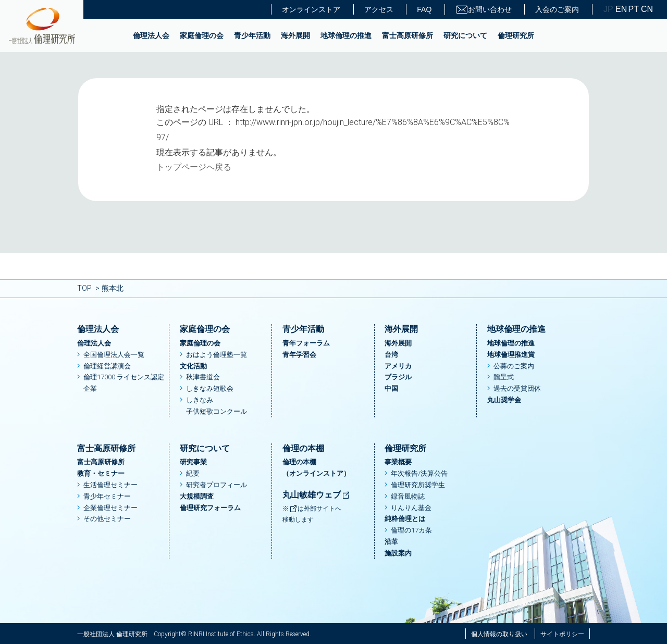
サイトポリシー (562, 634)
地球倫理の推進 (346, 35)
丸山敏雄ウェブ (316, 495)
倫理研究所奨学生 (418, 485)
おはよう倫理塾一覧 (217, 355)
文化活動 (193, 366)
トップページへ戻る (194, 167)
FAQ (424, 9)
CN (646, 9)
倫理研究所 (516, 35)
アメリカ (398, 366)
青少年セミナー (107, 496)
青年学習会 (299, 355)
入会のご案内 (557, 9)
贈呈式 (504, 377)
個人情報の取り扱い (499, 634)
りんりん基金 (411, 508)
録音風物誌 (408, 496)
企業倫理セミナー (110, 508)
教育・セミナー (101, 473)
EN (621, 9)
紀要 (193, 473)
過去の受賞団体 (517, 388)
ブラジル (398, 377)
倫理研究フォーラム (210, 508)
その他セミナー (107, 519)
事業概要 (398, 462)
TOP (84, 288)
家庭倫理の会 (202, 35)
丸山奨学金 (504, 400)
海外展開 (295, 35)
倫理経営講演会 (107, 366)
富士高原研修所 (407, 35)
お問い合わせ (484, 10)
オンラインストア (311, 9)
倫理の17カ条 (411, 530)
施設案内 (398, 553)
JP (608, 9)
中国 (391, 388)
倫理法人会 (151, 35)
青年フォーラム (306, 343)
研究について (465, 35)
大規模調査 (197, 496)
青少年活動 (252, 35)
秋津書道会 (203, 377)
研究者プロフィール (217, 485)
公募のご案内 (514, 366)
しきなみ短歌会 (210, 388)
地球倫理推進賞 (511, 355)
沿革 (391, 542)
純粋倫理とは (405, 519)
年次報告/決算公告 (419, 473)
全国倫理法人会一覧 (114, 355)
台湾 (391, 355)
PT (634, 9)
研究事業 (193, 462)
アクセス (379, 9)
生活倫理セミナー (110, 485)
